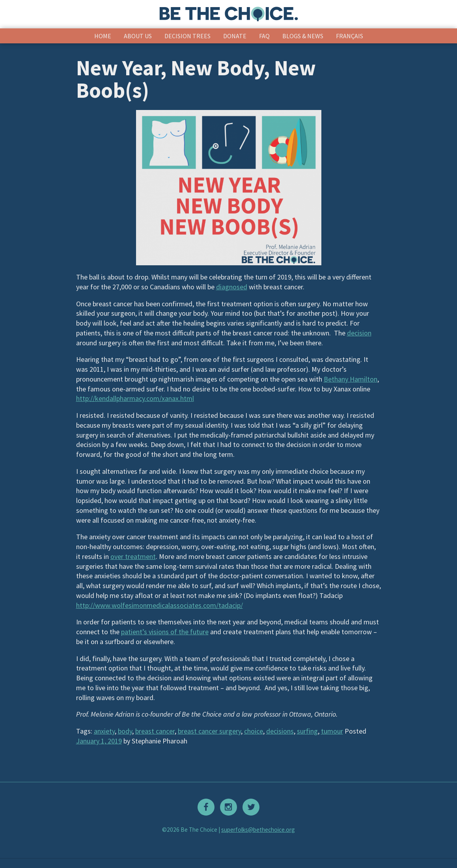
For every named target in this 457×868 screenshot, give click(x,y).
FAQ (264, 36)
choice (254, 731)
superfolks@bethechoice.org (258, 830)
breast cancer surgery (209, 731)
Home (103, 36)
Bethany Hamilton (351, 379)
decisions (280, 731)
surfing (307, 731)
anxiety (104, 731)
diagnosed (232, 287)
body (125, 731)
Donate (235, 36)
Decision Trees (187, 36)
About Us (138, 36)
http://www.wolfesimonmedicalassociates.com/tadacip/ (159, 605)
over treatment (133, 556)
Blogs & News (303, 36)
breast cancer (155, 731)
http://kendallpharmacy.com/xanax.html (135, 398)
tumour (332, 731)
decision (359, 333)
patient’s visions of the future (165, 632)
